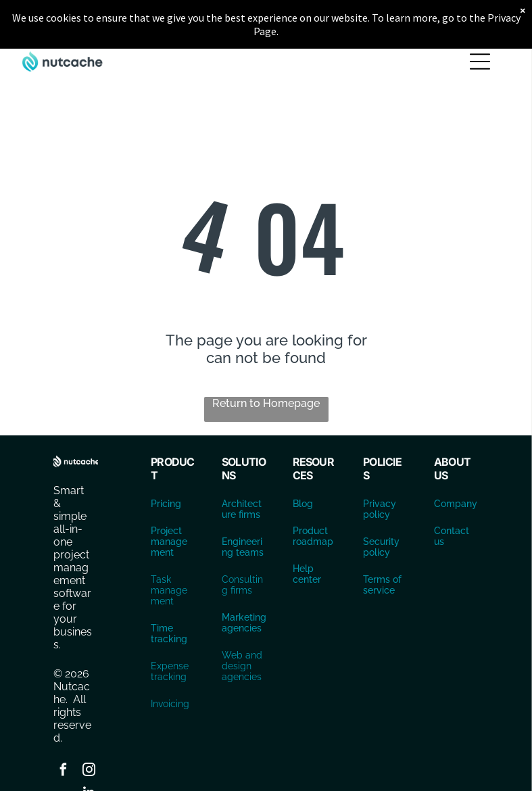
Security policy (381, 547)
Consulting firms (242, 585)
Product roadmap (313, 536)
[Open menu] (480, 62)
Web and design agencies (242, 666)
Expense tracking (170, 671)
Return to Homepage (266, 403)
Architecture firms (242, 509)
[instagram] (89, 772)
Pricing (166, 504)
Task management (169, 590)
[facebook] (63, 772)
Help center (307, 574)
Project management (169, 542)
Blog (303, 504)
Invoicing (170, 704)
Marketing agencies (244, 623)
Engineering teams (243, 547)
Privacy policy (380, 509)
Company (456, 504)
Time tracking (169, 633)
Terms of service (382, 585)
